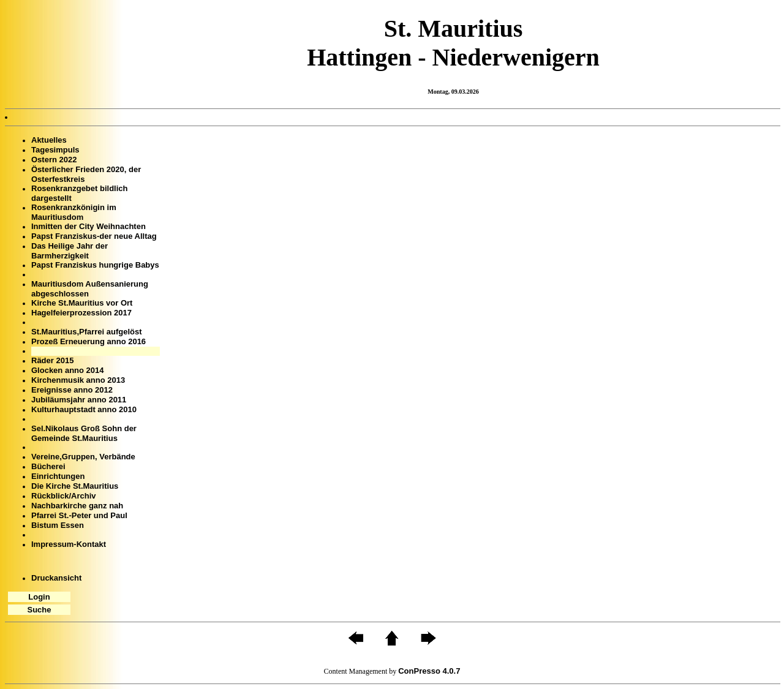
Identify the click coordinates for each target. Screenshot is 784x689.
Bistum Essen (58, 525)
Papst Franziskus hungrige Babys (95, 265)
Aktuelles (49, 140)
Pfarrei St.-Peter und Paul (79, 515)
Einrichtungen (58, 476)
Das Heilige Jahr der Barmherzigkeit (70, 251)
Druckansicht (56, 578)
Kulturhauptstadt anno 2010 (84, 409)
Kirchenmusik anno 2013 (78, 380)
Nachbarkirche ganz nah (77, 506)
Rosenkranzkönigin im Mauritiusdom (74, 212)
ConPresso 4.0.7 (429, 671)
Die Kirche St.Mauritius (75, 486)
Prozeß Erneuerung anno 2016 (89, 341)
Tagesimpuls (55, 150)
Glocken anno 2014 (68, 370)
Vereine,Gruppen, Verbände (83, 457)
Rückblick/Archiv (64, 496)
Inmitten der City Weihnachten (89, 226)
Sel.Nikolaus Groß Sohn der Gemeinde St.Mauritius (84, 433)
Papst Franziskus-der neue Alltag (94, 236)
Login (39, 597)
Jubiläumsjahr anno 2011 (79, 400)
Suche (39, 610)
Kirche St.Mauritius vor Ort (82, 303)
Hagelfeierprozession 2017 (81, 313)
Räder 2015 (52, 360)
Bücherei (48, 466)
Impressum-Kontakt (69, 544)
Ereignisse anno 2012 (72, 390)
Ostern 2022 (54, 160)
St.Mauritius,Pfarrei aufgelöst (87, 332)
